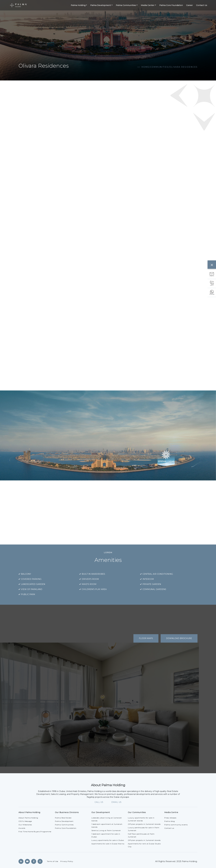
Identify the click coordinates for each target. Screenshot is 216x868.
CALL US (99, 802)
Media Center (148, 5)
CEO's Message (25, 821)
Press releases (170, 818)
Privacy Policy (67, 861)
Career (189, 5)
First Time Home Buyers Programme (35, 832)
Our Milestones (25, 825)
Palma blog (170, 821)
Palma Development (101, 5)
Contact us (169, 828)
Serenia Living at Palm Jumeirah (106, 830)
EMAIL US (116, 802)
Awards (22, 828)
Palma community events (176, 825)
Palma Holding (78, 5)
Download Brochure (179, 638)
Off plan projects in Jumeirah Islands (144, 824)
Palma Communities (126, 5)
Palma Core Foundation (171, 5)
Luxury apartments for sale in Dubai (108, 840)
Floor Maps (146, 638)
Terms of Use (53, 861)
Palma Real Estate (63, 818)
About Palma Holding (28, 818)
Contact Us (202, 5)
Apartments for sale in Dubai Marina (108, 844)
